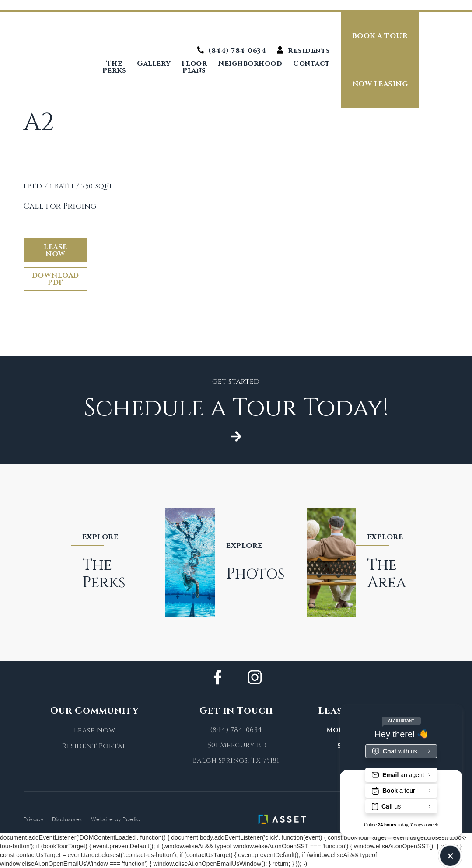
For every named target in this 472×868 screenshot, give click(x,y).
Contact (312, 64)
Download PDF (56, 279)
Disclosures (67, 819)
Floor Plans (194, 67)
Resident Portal (94, 746)
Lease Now (56, 251)
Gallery (154, 64)
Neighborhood (250, 64)
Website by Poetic (116, 819)
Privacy (34, 819)
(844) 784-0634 (236, 730)
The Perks (114, 67)
